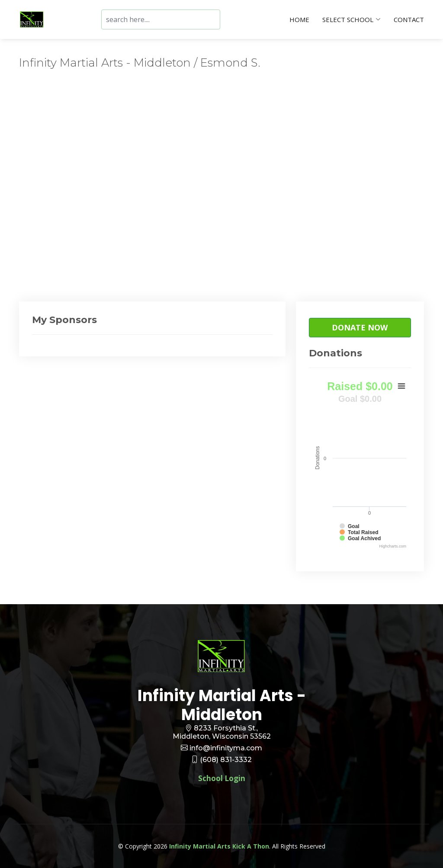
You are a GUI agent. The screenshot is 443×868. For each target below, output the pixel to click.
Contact (409, 19)
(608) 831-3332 (226, 760)
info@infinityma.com (226, 748)
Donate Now (360, 327)
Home (299, 19)
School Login (222, 778)
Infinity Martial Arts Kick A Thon (219, 846)
